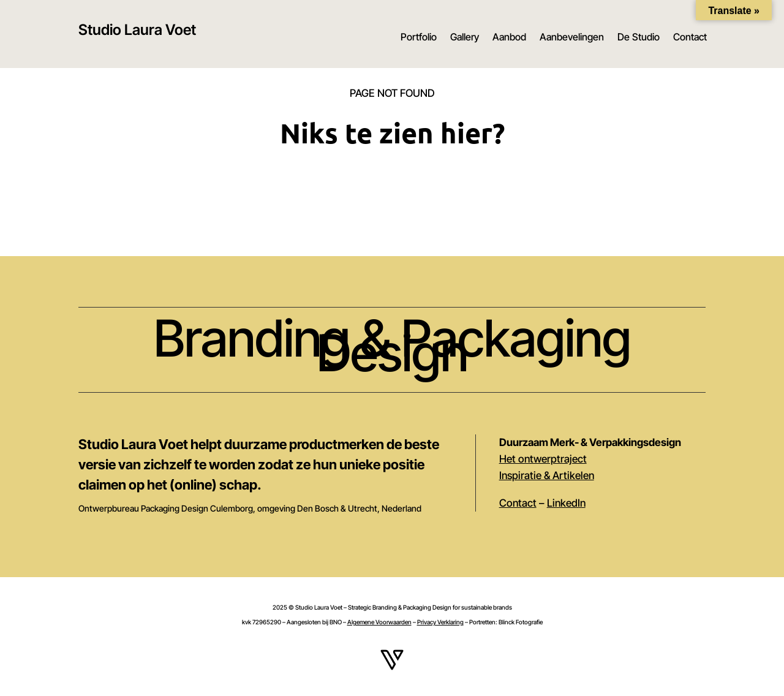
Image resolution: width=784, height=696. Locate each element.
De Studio (639, 37)
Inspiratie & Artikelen (547, 475)
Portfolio (419, 37)
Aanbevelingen (572, 37)
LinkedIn (566, 503)
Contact (690, 37)
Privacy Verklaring (440, 622)
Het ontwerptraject (543, 459)
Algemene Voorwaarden (379, 622)
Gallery (465, 37)
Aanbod (509, 37)
